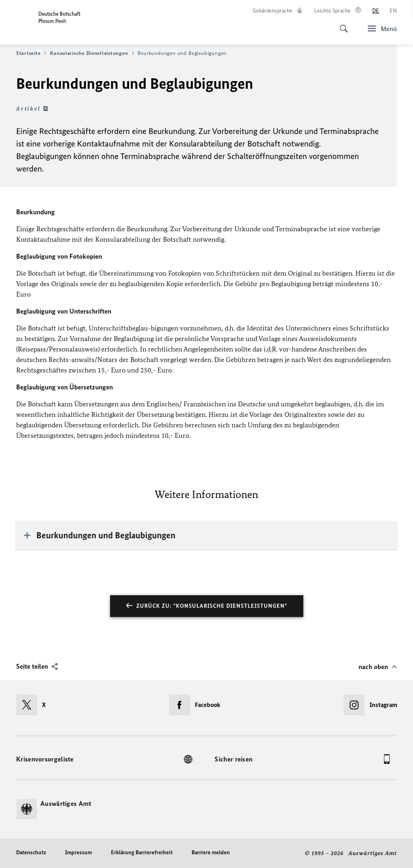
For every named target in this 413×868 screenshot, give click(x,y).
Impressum (78, 852)
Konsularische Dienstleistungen (92, 53)
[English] (393, 11)
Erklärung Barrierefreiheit (142, 852)
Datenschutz (31, 852)
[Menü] (380, 28)
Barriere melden (211, 852)
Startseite (31, 53)
